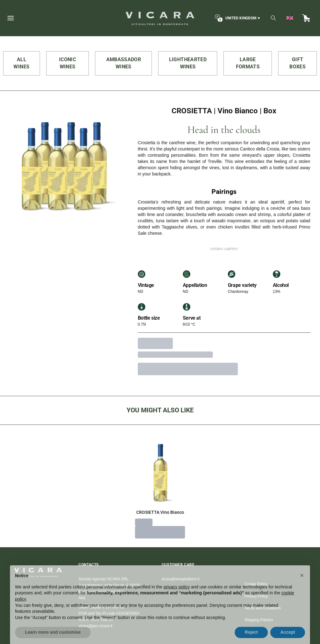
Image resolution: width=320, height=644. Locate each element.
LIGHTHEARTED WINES (188, 63)
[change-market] (237, 18)
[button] (302, 585)
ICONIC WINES (67, 63)
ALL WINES (21, 63)
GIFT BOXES (297, 63)
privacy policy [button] (177, 596)
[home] (160, 18)
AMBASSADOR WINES (124, 63)
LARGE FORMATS (248, 63)
